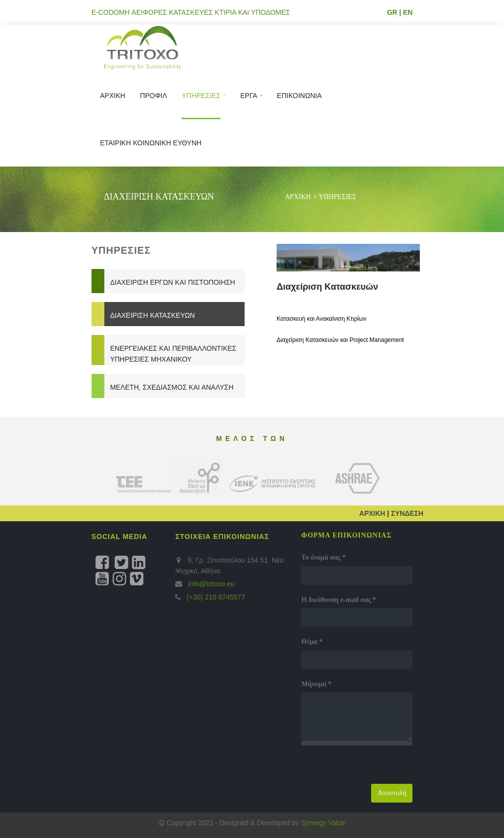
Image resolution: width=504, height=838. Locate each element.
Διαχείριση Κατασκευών (153, 315)
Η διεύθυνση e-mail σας (339, 600)
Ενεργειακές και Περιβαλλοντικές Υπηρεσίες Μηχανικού (173, 354)
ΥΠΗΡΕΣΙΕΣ (338, 197)
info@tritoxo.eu (211, 584)
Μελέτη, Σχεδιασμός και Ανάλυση (172, 387)
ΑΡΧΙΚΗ (298, 197)
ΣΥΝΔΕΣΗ (407, 513)
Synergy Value (323, 823)
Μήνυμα (316, 684)
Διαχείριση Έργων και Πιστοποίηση (173, 282)
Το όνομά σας (323, 557)
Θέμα (312, 642)
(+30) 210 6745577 (215, 597)
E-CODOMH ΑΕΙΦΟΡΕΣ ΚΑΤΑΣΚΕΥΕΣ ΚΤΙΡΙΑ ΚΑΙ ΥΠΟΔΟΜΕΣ (191, 12)
